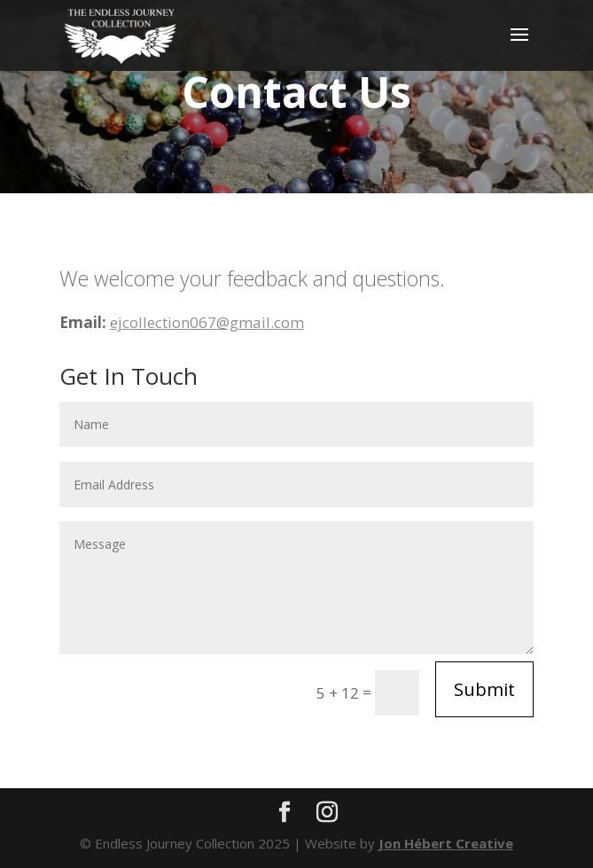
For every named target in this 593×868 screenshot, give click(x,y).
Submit (484, 689)
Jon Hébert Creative (446, 843)
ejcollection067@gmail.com (207, 322)
